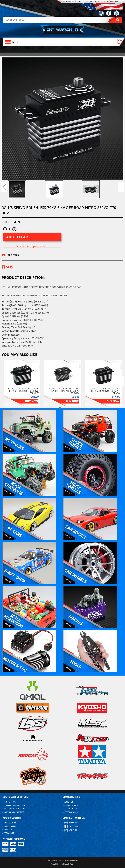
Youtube (71, 830)
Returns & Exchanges (15, 809)
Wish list (82, 1)
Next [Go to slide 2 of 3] (121, 187)
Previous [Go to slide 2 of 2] (4, 381)
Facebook (71, 826)
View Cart (9, 833)
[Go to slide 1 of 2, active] (60, 408)
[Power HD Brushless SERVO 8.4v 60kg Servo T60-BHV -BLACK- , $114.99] (103, 375)
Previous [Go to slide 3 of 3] (4, 187)
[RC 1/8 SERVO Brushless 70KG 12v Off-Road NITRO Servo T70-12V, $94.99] (63, 375)
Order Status (11, 826)
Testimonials (71, 812)
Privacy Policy (71, 805)
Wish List (9, 830)
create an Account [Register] (109, 1)
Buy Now (32, 401)
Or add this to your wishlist (32, 246)
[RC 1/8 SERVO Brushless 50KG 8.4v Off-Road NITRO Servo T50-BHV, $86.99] (22, 375)
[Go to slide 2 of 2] (65, 408)
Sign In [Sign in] (93, 1)
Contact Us (10, 802)
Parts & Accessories (14, 812)
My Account (69, 1)
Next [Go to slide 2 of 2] (121, 381)
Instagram (72, 823)
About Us (69, 802)
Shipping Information (15, 805)
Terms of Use (71, 809)
